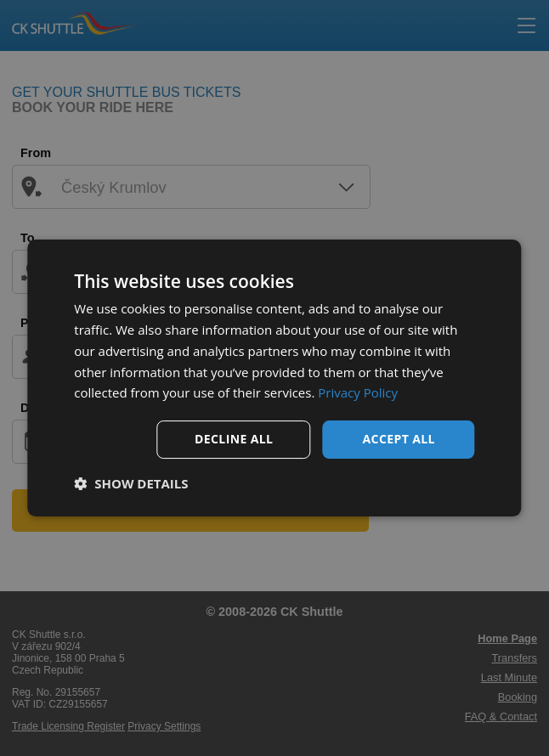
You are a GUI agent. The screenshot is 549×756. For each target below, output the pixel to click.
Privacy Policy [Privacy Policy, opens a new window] (358, 392)
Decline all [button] (234, 439)
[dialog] (274, 378)
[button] (131, 483)
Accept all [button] (399, 439)
